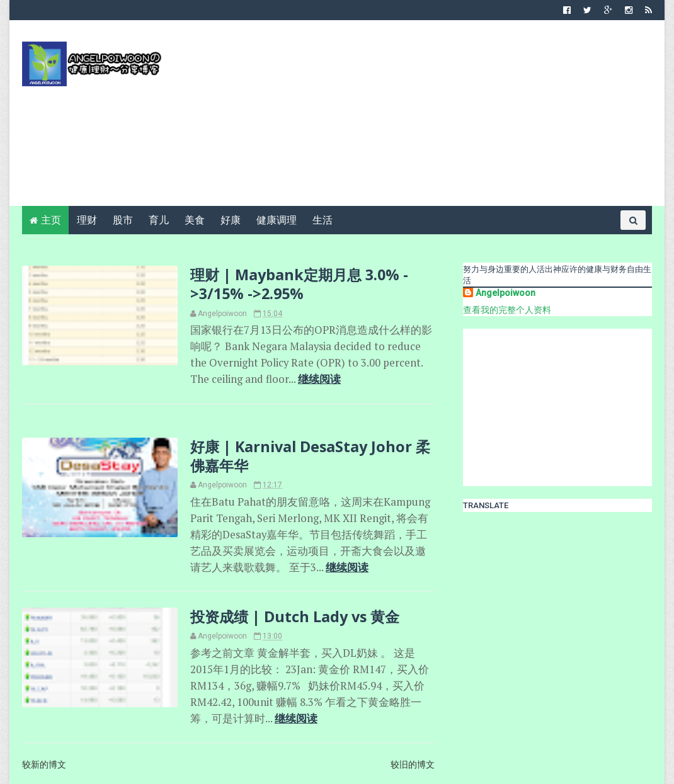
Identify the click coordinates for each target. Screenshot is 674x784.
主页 (51, 220)
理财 (87, 220)
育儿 (159, 220)
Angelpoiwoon (505, 293)
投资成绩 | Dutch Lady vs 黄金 (295, 616)
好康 (231, 220)
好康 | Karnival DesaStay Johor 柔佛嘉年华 (310, 456)
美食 (195, 220)
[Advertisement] (422, 118)
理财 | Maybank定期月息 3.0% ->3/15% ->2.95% (299, 284)
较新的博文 (44, 764)
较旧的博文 (413, 764)
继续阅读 (319, 379)
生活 (323, 220)
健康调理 (277, 220)
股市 (123, 220)
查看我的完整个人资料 (507, 310)
